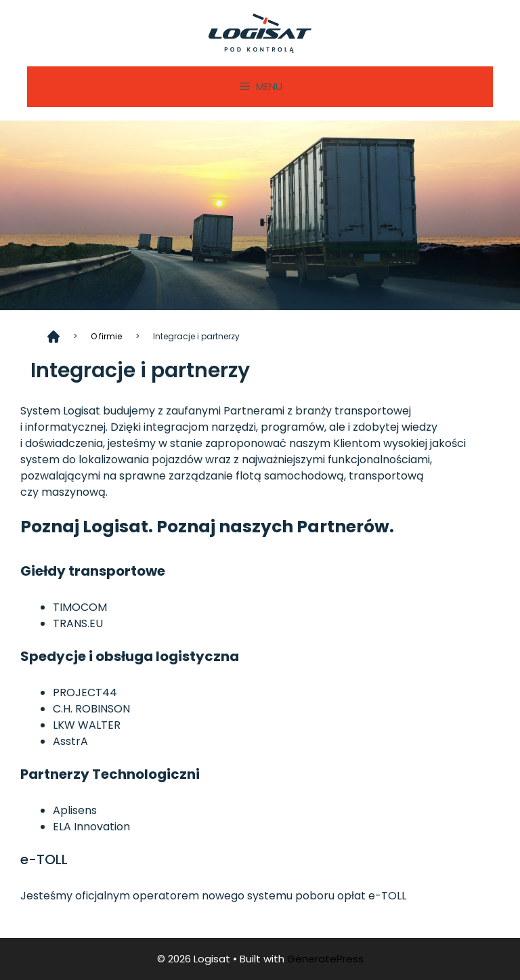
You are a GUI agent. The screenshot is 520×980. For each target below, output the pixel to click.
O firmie (106, 336)
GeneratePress (325, 959)
